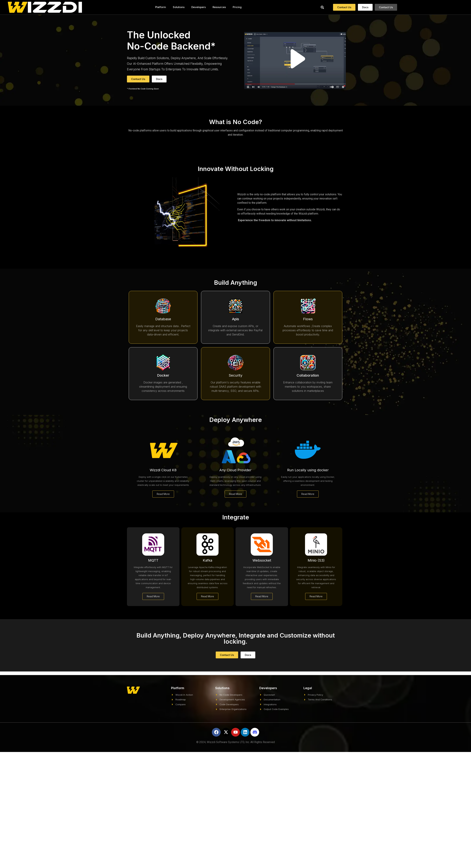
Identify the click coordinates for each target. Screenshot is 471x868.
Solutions (179, 7)
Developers (199, 7)
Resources (219, 7)
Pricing (237, 7)
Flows (308, 319)
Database (163, 319)
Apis (235, 319)
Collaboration (308, 375)
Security (235, 375)
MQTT (153, 560)
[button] (322, 7)
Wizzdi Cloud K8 (163, 470)
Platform (161, 7)
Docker (163, 375)
